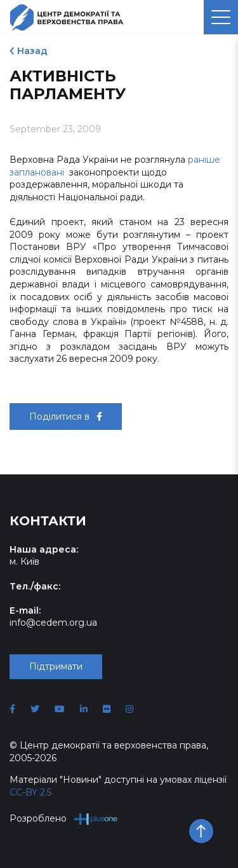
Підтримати (56, 666)
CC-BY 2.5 (30, 792)
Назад (32, 51)
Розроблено (64, 819)
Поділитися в (66, 417)
